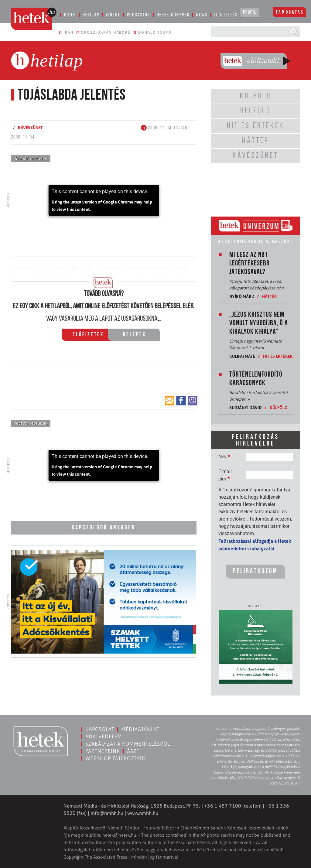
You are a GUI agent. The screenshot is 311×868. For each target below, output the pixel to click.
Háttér (270, 296)
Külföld (279, 407)
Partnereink (103, 751)
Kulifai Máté (242, 356)
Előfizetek (88, 335)
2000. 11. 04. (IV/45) (165, 128)
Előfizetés (226, 15)
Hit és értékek (278, 356)
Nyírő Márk (242, 296)
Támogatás (290, 12)
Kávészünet (30, 127)
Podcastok (139, 15)
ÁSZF (133, 751)
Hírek (70, 15)
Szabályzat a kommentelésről (128, 744)
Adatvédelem (104, 736)
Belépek (135, 335)
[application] (104, 201)
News (202, 15)
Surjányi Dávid (246, 407)
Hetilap (91, 15)
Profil (250, 12)
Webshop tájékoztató (116, 758)
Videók (113, 15)
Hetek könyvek (173, 15)
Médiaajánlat (140, 729)
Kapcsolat (100, 729)
